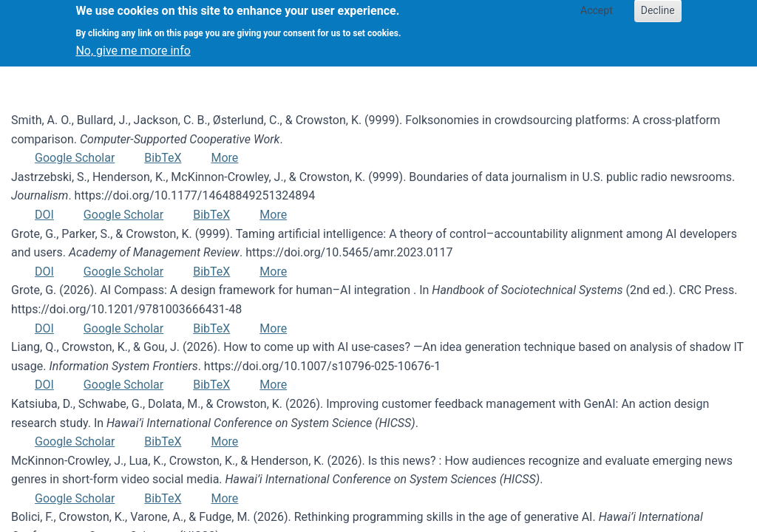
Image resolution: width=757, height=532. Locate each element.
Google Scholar (75, 158)
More (224, 158)
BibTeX (163, 158)
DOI (44, 215)
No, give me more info (133, 45)
